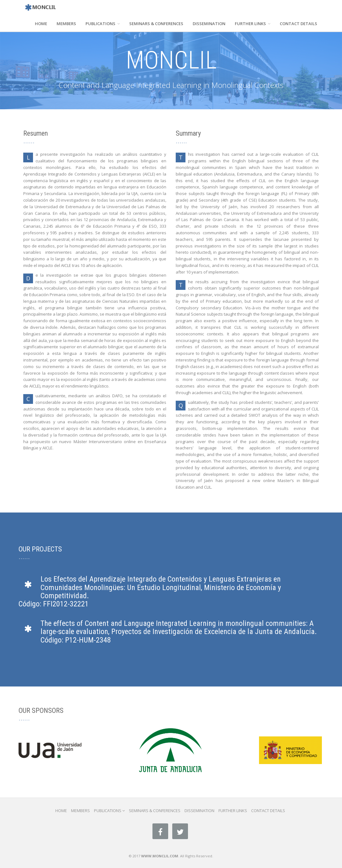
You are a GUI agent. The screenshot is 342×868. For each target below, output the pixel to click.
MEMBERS (66, 24)
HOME (41, 24)
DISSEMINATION (209, 24)
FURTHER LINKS (253, 24)
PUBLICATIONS (103, 24)
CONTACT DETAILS (298, 24)
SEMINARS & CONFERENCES (156, 24)
